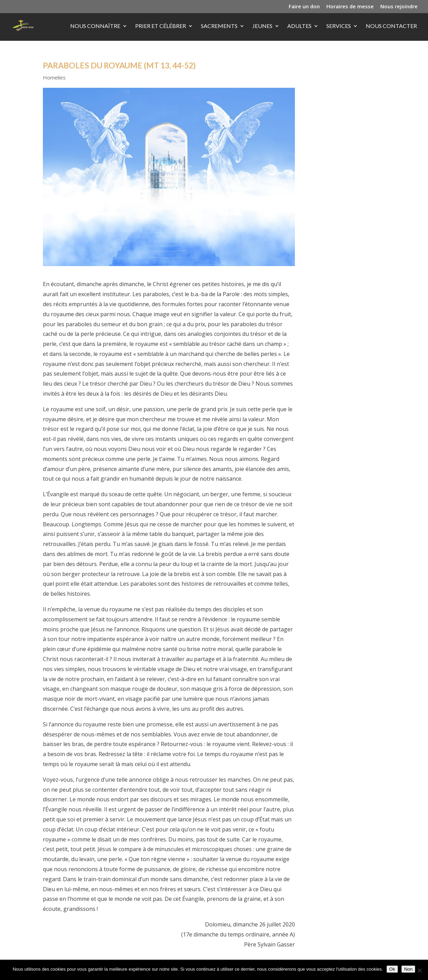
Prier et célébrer (161, 26)
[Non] (419, 970)
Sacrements (219, 26)
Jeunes (262, 26)
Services (339, 26)
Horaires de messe (350, 7)
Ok (392, 969)
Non (408, 969)
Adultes (299, 26)
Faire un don (304, 7)
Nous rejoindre (399, 7)
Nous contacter (391, 26)
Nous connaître (95, 26)
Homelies (54, 77)
